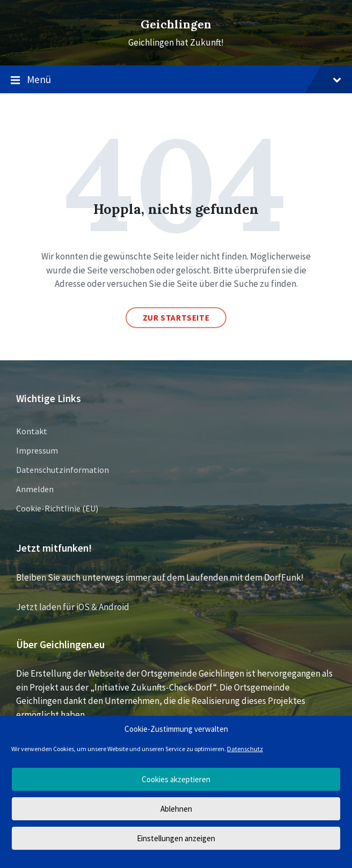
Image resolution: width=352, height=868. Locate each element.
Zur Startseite (176, 318)
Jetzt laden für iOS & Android (73, 607)
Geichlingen (176, 24)
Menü (176, 80)
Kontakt (32, 431)
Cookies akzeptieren (176, 779)
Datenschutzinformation (63, 470)
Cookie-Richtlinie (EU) (57, 508)
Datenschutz (245, 749)
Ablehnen (176, 809)
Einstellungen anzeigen (176, 838)
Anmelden (35, 489)
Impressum (37, 450)
